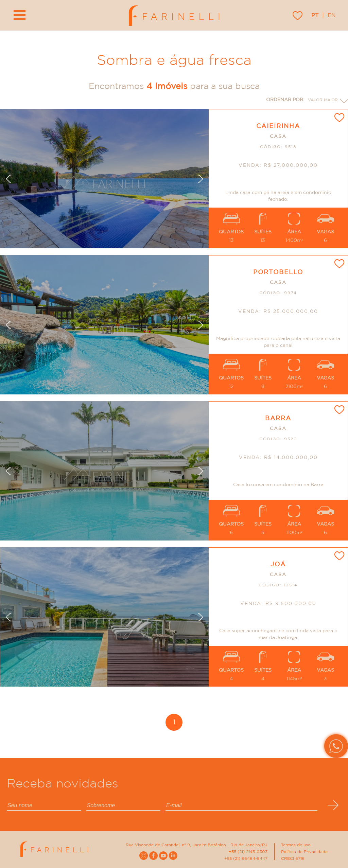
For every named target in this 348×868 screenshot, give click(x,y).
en (332, 15)
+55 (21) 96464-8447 (246, 858)
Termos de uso (296, 845)
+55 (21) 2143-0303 (248, 852)
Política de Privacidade (304, 852)
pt (315, 15)
